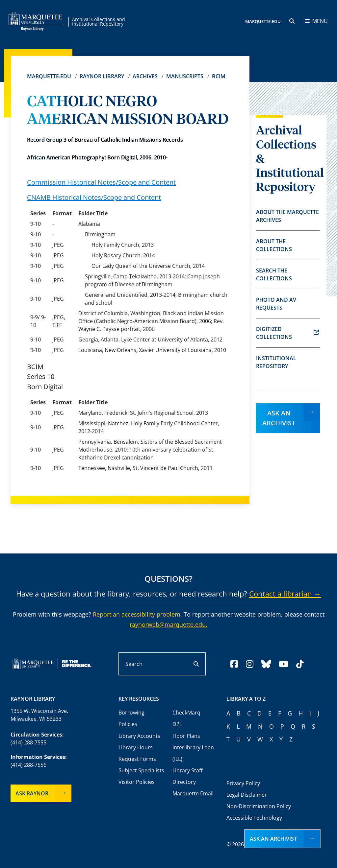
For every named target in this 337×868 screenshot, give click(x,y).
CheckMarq (186, 713)
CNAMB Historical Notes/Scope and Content (94, 197)
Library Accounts (139, 736)
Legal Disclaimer (247, 795)
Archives (145, 76)
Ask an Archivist (279, 418)
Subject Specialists (141, 770)
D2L (177, 724)
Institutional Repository (276, 362)
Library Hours (136, 747)
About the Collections (274, 245)
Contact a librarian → (285, 594)
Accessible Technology (254, 818)
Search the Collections (274, 274)
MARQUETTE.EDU (263, 21)
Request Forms (137, 759)
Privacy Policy (243, 783)
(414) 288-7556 (28, 765)
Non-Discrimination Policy (259, 806)
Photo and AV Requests (276, 304)
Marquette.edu (49, 76)
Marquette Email (193, 793)
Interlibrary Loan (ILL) (193, 753)
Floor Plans (186, 736)
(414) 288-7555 (28, 742)
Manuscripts (185, 76)
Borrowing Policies (131, 718)
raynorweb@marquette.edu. (168, 624)
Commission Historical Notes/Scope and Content (101, 182)
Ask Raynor (32, 793)
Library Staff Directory (188, 776)
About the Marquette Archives (287, 216)
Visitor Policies (137, 782)
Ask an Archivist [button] (273, 839)
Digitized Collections (287, 333)
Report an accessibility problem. (137, 614)
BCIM (219, 76)
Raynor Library (102, 76)
